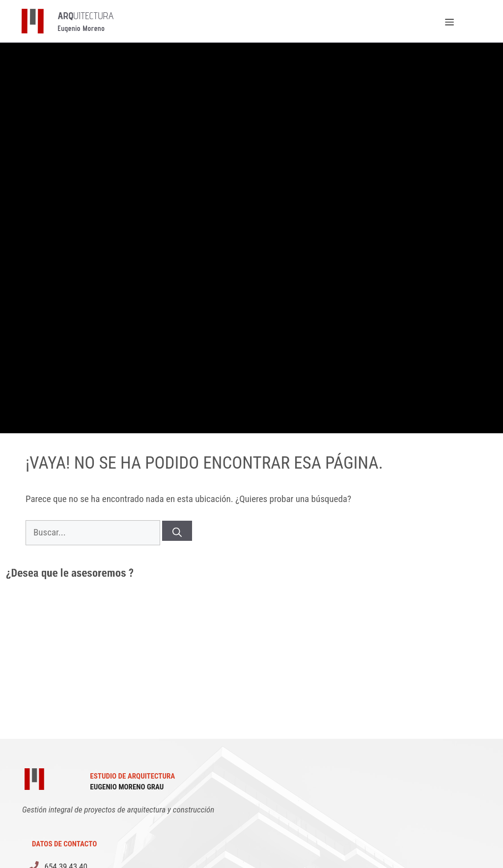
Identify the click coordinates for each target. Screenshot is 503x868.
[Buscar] (177, 531)
